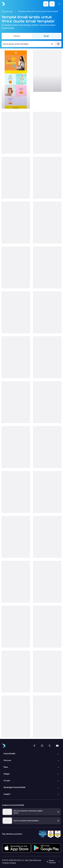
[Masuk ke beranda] (3, 4)
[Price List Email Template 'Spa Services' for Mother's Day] (47, 492)
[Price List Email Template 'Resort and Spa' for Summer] (16, 537)
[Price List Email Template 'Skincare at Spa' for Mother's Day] (47, 402)
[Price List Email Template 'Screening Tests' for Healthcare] (16, 178)
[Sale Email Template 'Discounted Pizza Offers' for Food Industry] (47, 71)
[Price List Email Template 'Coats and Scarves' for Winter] (16, 582)
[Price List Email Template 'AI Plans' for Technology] (47, 178)
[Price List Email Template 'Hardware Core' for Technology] (47, 133)
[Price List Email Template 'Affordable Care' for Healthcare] (16, 716)
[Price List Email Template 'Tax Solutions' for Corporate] (16, 267)
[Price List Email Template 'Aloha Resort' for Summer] (47, 267)
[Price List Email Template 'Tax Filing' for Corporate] (47, 223)
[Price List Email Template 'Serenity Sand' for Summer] (47, 716)
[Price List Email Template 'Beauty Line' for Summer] (47, 582)
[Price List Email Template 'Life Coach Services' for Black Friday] (16, 447)
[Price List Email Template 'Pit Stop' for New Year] (16, 223)
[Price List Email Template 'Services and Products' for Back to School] (16, 492)
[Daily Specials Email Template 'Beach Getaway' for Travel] (47, 537)
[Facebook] (34, 746)
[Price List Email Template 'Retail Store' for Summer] (16, 79)
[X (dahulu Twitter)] (50, 746)
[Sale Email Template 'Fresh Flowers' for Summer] (47, 312)
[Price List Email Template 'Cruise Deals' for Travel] (47, 357)
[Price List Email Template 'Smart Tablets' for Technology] (47, 672)
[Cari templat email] (27, 44)
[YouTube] (57, 746)
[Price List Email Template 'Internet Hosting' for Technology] (47, 447)
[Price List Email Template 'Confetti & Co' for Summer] (16, 402)
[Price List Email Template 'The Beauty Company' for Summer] (16, 133)
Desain (17, 36)
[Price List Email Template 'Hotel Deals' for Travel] (47, 627)
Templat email (7, 11)
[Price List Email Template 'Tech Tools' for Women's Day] (16, 672)
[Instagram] (42, 746)
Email (46, 36)
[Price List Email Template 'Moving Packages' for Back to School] (16, 357)
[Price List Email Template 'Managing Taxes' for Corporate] (16, 312)
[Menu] (59, 4)
